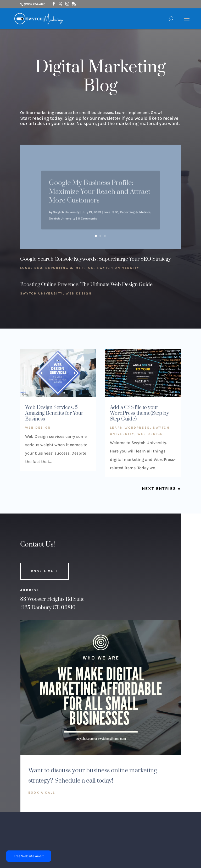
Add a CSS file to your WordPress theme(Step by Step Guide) (139, 413)
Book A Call (45, 571)
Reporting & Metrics (135, 217)
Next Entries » (161, 488)
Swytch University (66, 217)
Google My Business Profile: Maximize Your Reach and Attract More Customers (100, 196)
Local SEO (111, 217)
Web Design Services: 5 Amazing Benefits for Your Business (54, 413)
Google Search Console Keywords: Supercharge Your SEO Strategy (96, 259)
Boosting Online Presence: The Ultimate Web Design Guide (86, 285)
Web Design (79, 293)
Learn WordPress (130, 428)
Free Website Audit (29, 856)
